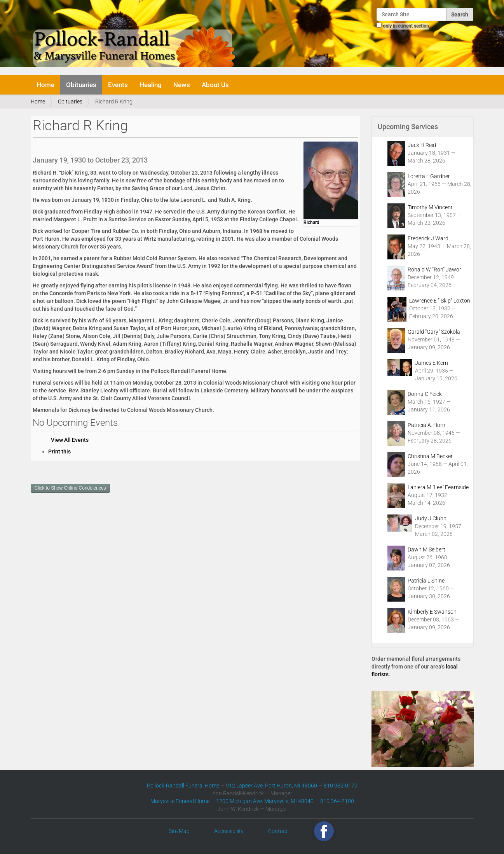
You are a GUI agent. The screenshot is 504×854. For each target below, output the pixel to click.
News (182, 85)
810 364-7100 (337, 801)
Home (45, 85)
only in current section (406, 26)
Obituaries (81, 85)
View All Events (70, 440)
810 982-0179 (341, 786)
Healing (151, 85)
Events (118, 85)
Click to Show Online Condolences (70, 488)
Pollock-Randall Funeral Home (183, 786)
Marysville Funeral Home (180, 801)
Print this (59, 451)
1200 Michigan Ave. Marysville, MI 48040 (265, 801)
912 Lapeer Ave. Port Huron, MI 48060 (271, 786)
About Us (215, 85)
